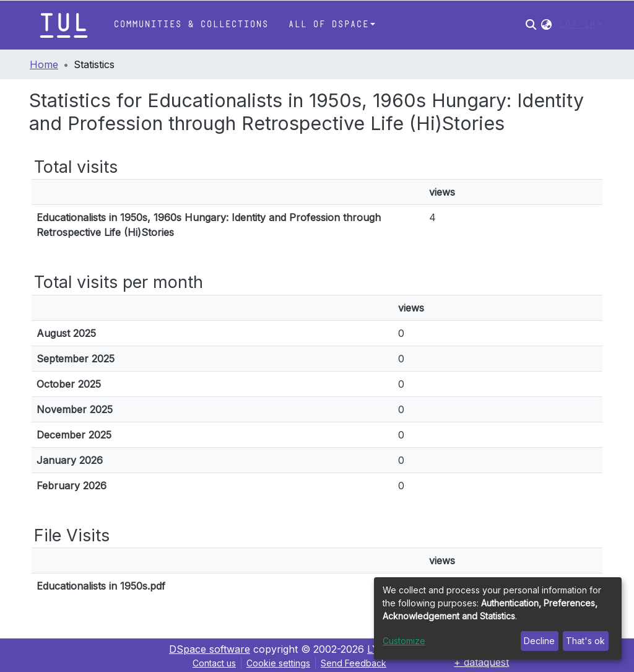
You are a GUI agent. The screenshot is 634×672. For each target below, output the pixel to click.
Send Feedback (354, 663)
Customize (404, 641)
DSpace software (210, 649)
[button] (546, 25)
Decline (539, 641)
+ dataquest (481, 662)
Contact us (214, 663)
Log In (577, 24)
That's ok (585, 641)
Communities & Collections (191, 24)
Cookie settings (278, 663)
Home (44, 64)
